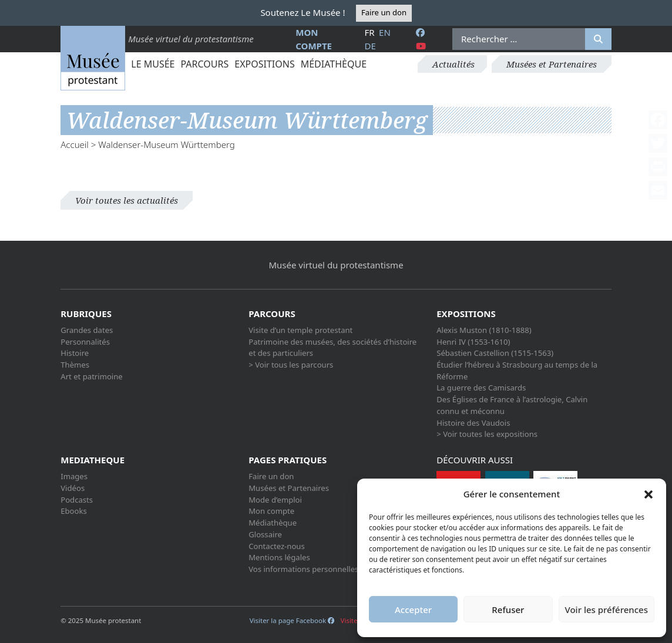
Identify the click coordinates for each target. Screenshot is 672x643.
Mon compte (271, 511)
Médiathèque (334, 64)
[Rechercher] (598, 39)
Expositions (264, 64)
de (370, 46)
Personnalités (85, 342)
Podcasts (77, 500)
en (385, 32)
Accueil (75, 144)
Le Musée (153, 64)
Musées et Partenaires (552, 64)
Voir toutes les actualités (127, 200)
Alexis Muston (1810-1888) (484, 330)
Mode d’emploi (275, 500)
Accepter (413, 610)
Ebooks (74, 511)
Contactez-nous (277, 546)
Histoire (75, 353)
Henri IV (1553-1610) (473, 342)
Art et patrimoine (91, 376)
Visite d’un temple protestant (300, 330)
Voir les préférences (607, 610)
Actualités (453, 64)
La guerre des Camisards (481, 388)
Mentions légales (279, 557)
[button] (649, 494)
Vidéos (73, 488)
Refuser (508, 610)
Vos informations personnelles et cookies (322, 569)
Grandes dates (87, 330)
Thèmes (75, 365)
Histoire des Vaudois (473, 423)
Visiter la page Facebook (292, 620)
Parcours (204, 64)
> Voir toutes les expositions (487, 434)
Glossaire (265, 534)
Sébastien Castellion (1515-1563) (495, 353)
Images (74, 476)
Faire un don (384, 12)
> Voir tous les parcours (291, 365)
